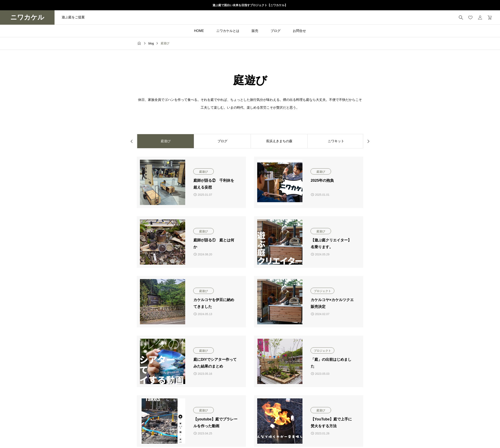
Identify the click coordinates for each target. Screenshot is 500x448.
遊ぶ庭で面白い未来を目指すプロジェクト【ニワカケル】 (250, 5)
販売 (255, 31)
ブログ (276, 31)
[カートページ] (488, 17)
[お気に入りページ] (470, 17)
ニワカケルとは (228, 31)
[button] (132, 141)
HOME (199, 31)
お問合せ (299, 31)
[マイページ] (480, 17)
